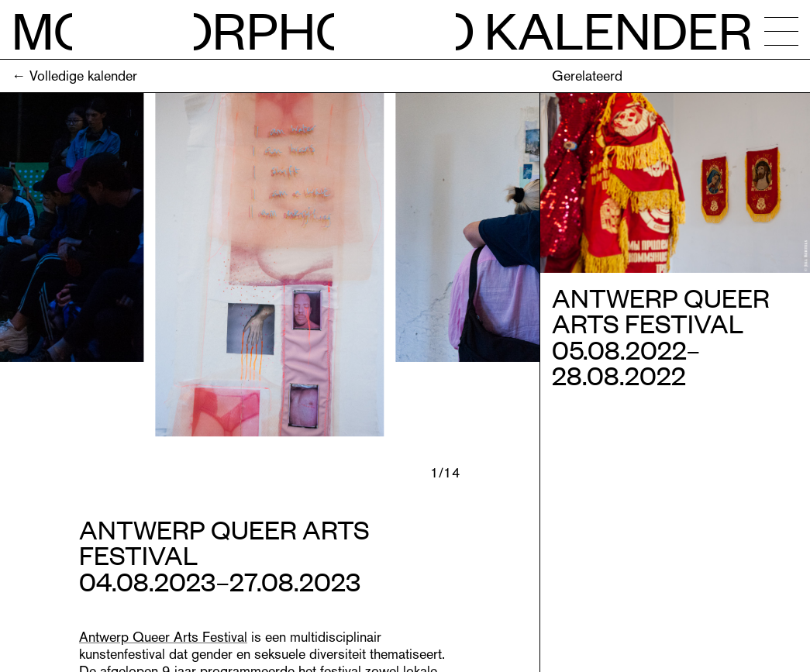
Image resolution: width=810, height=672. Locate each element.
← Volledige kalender (74, 76)
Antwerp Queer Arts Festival (163, 637)
